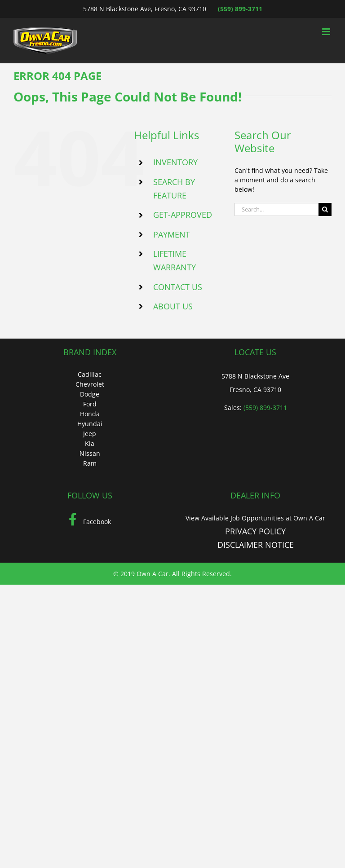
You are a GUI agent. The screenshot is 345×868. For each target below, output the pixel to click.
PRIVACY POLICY (255, 531)
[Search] (325, 209)
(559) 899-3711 (240, 9)
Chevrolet (90, 384)
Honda (90, 414)
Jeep (90, 434)
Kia (90, 443)
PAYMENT (172, 234)
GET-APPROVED (183, 215)
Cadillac (90, 374)
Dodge (90, 394)
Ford (90, 404)
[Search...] (276, 209)
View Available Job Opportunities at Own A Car (255, 518)
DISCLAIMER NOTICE (256, 545)
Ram (90, 463)
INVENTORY (175, 162)
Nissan (90, 453)
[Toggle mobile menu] (327, 32)
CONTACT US (178, 287)
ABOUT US (173, 306)
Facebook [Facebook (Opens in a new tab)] (90, 522)
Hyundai (90, 424)
